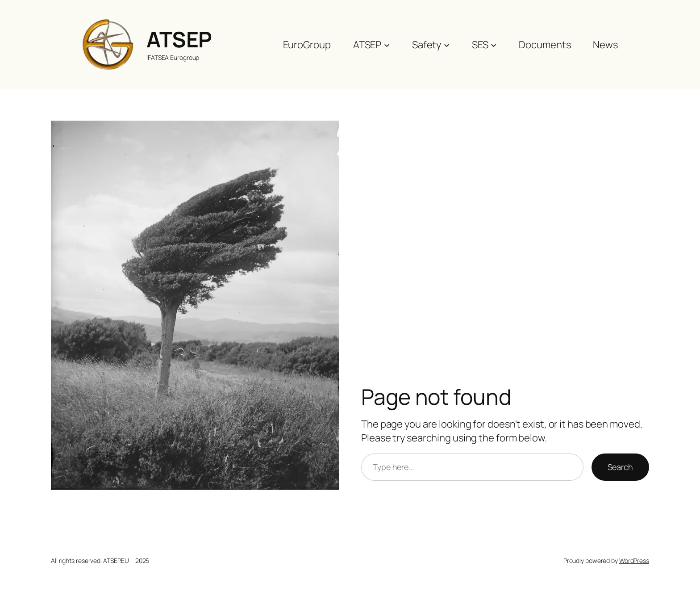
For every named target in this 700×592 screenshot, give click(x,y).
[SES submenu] (494, 44)
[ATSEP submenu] (387, 44)
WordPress (634, 561)
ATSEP (179, 39)
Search (620, 467)
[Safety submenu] (447, 44)
